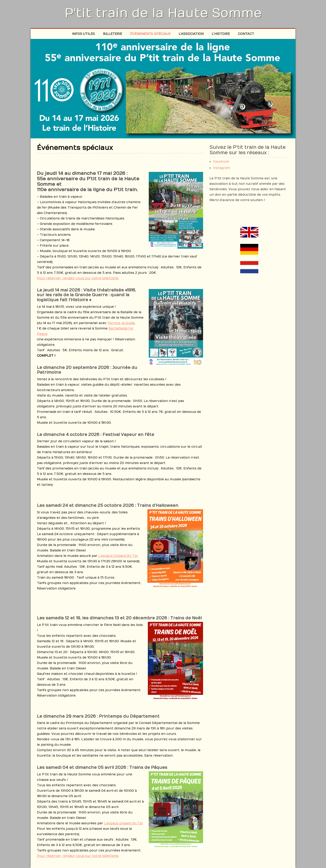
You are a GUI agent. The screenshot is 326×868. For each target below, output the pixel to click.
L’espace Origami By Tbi (118, 556)
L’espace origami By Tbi (123, 823)
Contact (246, 34)
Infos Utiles (83, 34)
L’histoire (221, 34)
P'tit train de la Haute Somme (163, 13)
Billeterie (113, 34)
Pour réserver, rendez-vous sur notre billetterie (78, 278)
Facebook (221, 162)
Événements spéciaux (150, 34)
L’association (191, 34)
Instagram (222, 168)
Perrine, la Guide (121, 323)
